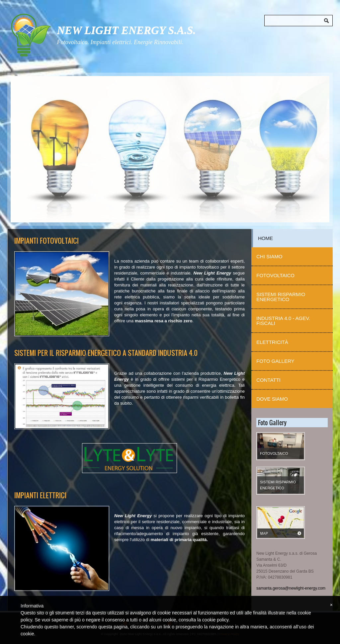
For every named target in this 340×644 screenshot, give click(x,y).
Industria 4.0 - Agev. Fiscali (283, 321)
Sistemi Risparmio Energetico (281, 297)
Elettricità (272, 342)
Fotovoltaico (275, 275)
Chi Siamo (269, 256)
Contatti (268, 380)
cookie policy (215, 620)
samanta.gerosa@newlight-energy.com (291, 588)
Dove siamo (272, 399)
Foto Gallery (275, 361)
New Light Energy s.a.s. (126, 30)
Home (265, 238)
